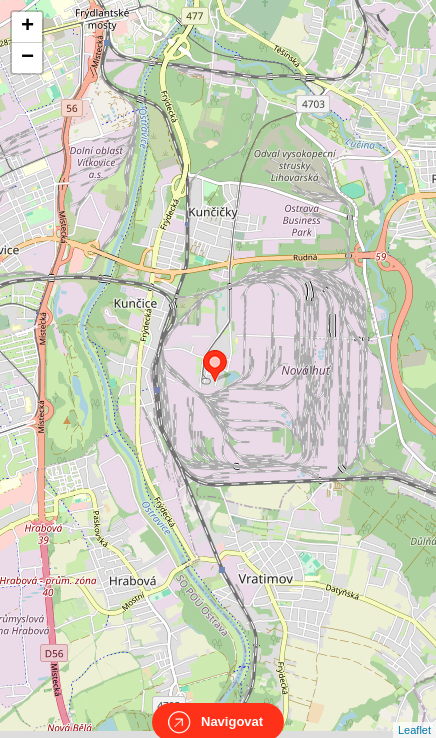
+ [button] (27, 27)
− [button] (27, 58)
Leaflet (414, 712)
